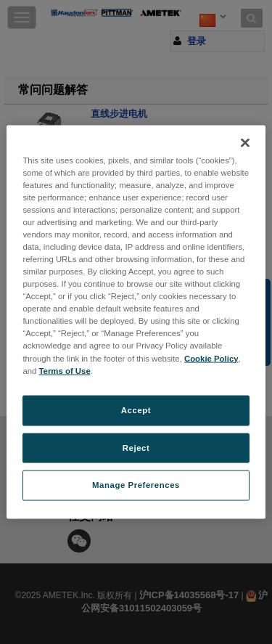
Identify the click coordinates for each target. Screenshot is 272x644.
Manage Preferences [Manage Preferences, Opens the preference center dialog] (136, 485)
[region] (136, 322)
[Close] (245, 142)
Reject (136, 447)
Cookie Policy (211, 358)
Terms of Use (65, 370)
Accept (136, 409)
